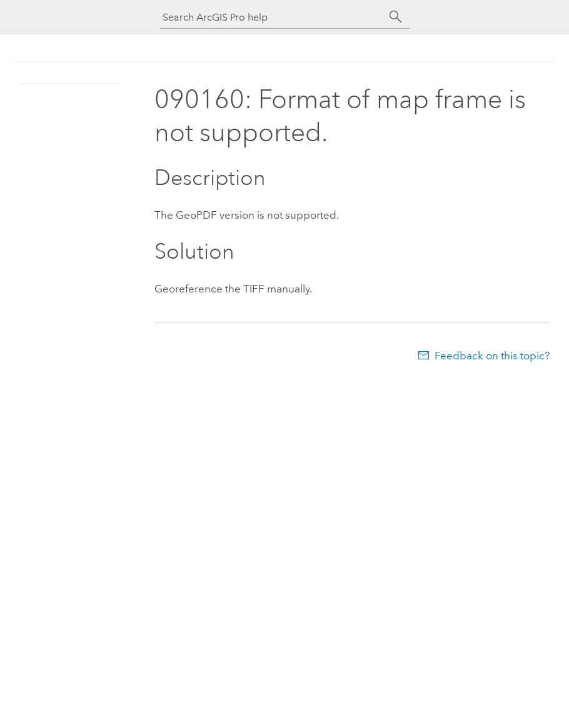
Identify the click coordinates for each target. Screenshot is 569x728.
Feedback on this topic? (492, 356)
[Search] (396, 17)
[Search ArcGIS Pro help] (272, 17)
